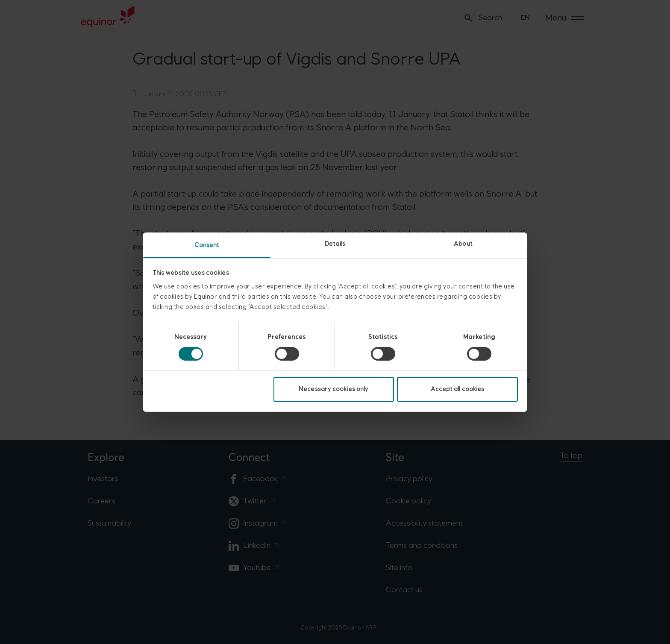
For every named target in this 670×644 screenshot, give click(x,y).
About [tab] (463, 243)
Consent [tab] (207, 245)
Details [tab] (335, 243)
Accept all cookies (458, 389)
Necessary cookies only (334, 389)
